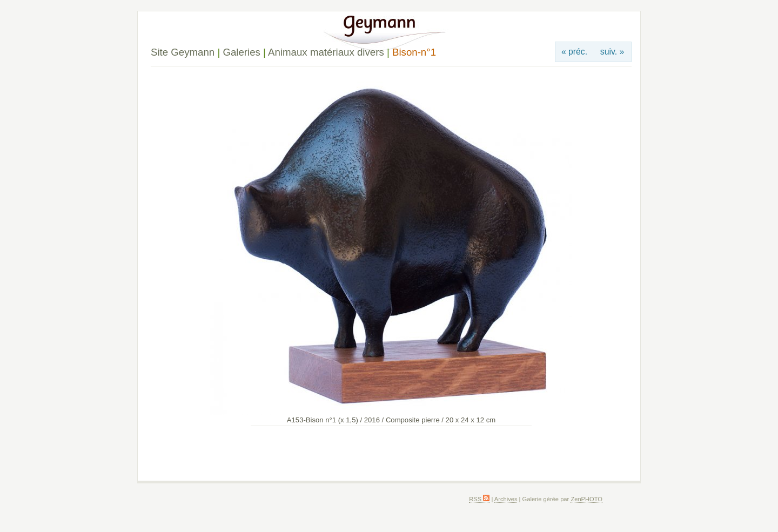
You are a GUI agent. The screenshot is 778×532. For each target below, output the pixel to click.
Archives (506, 499)
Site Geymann (183, 52)
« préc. (574, 52)
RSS (479, 499)
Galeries (241, 52)
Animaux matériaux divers (326, 52)
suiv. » (612, 52)
